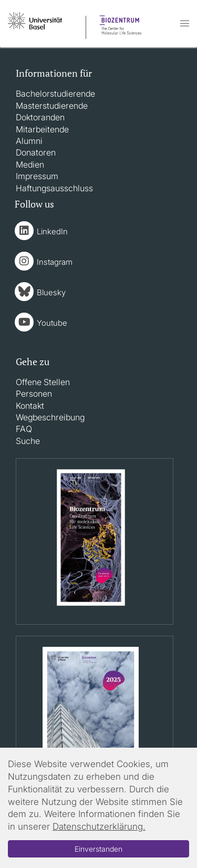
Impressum (37, 176)
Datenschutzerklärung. (99, 826)
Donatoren (36, 152)
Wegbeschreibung (50, 417)
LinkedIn (52, 231)
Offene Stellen (43, 382)
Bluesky (51, 292)
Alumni (29, 141)
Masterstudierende (52, 106)
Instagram (55, 262)
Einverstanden (98, 849)
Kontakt (30, 406)
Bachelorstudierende (55, 94)
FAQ (24, 429)
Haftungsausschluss (54, 188)
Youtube (52, 323)
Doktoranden (40, 117)
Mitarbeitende (42, 129)
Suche (28, 441)
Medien (30, 164)
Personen (34, 394)
